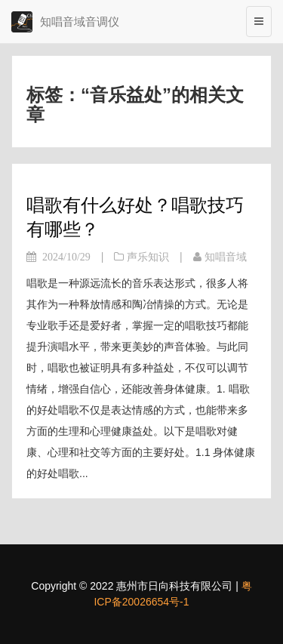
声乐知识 (148, 257)
